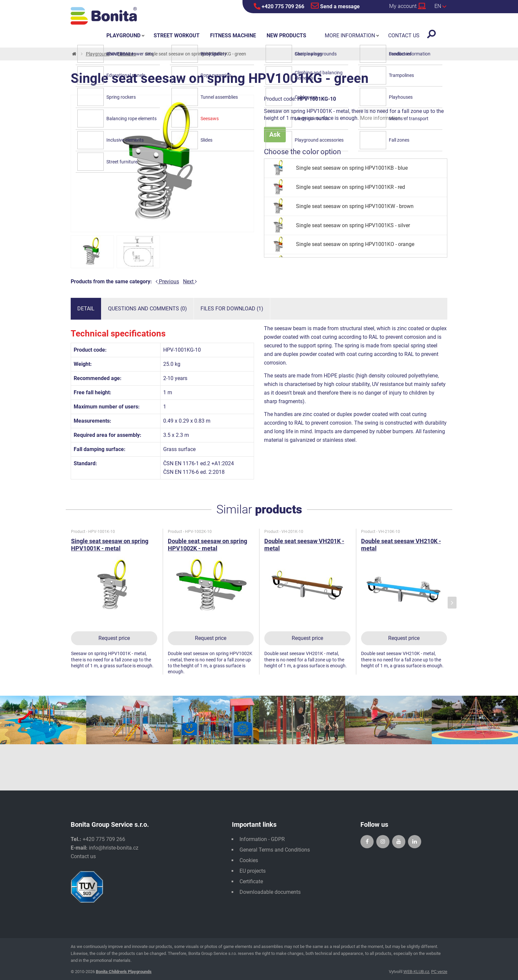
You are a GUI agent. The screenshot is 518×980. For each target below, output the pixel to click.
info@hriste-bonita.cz (114, 848)
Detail (86, 309)
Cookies (249, 860)
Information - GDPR (262, 839)
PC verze (439, 972)
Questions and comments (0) (148, 309)
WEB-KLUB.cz (416, 972)
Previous (167, 281)
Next (190, 281)
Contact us (83, 856)
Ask (275, 134)
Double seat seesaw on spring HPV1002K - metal (207, 545)
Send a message (335, 6)
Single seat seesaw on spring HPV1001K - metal (110, 545)
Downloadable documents (270, 892)
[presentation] (452, 603)
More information (383, 118)
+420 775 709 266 (279, 6)
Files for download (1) (232, 309)
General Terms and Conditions (275, 850)
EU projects (253, 871)
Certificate (251, 881)
